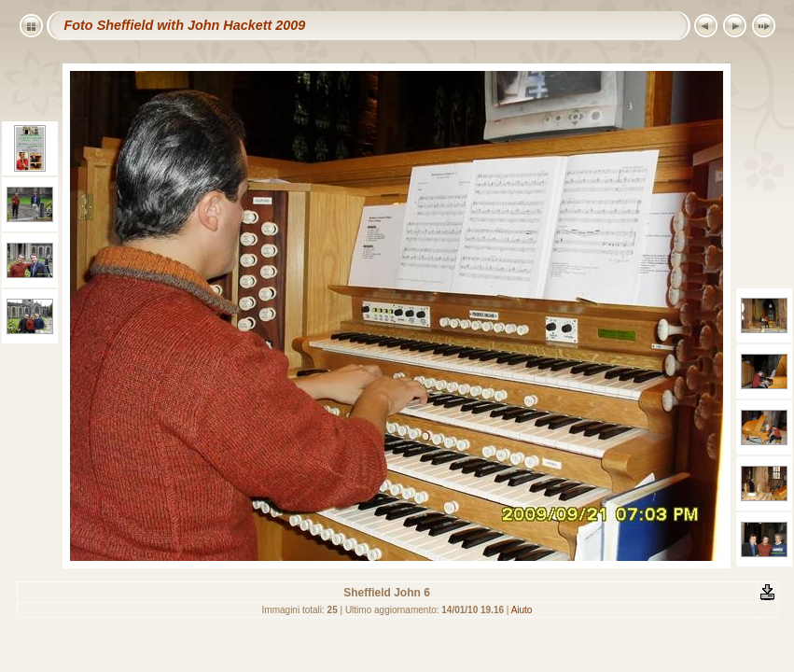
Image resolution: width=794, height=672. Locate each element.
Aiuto (522, 610)
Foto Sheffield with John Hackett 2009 (185, 25)
